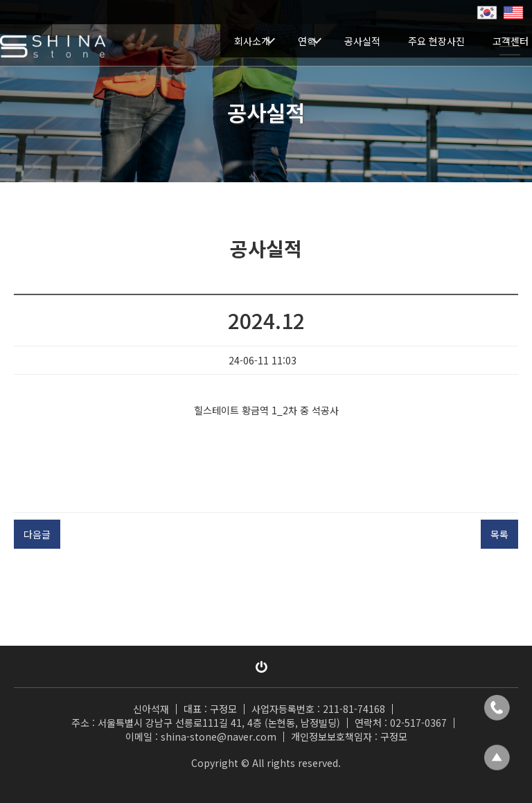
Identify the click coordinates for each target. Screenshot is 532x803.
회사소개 (252, 41)
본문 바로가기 (0, 0)
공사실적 (362, 41)
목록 (499, 534)
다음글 (37, 534)
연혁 (307, 41)
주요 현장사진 (436, 41)
